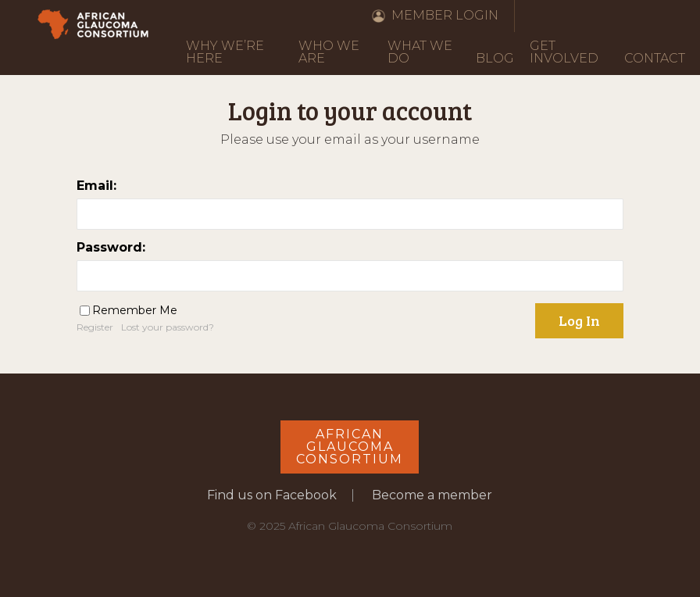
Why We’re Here (225, 52)
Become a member (432, 495)
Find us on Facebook (272, 495)
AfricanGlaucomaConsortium (350, 447)
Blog (495, 58)
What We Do (420, 52)
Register (95, 327)
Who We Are (329, 52)
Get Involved (564, 52)
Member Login (445, 15)
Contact (655, 58)
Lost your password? (168, 327)
